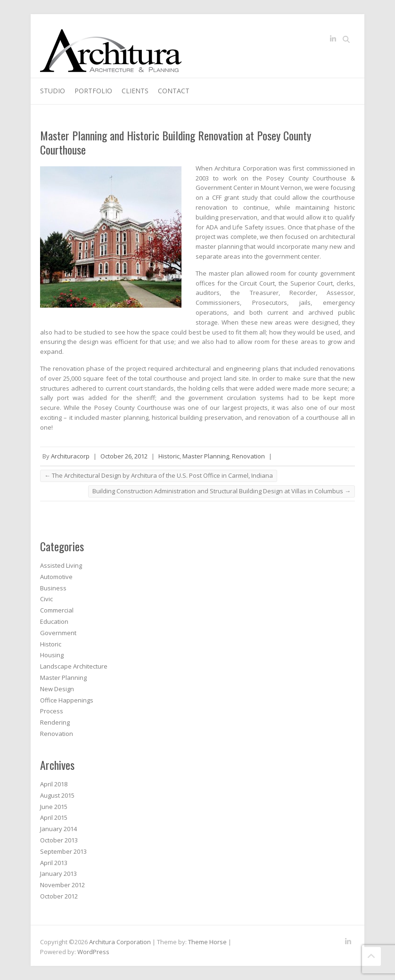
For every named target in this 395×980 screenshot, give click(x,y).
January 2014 (58, 829)
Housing (52, 655)
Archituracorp (70, 456)
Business (53, 588)
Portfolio (93, 91)
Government (58, 633)
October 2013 (59, 840)
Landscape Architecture (74, 666)
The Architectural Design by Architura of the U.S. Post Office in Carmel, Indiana (159, 475)
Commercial (57, 610)
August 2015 (57, 795)
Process (52, 711)
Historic (169, 456)
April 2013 (54, 863)
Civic (46, 599)
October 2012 (59, 896)
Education (54, 621)
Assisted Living (61, 565)
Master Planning (206, 456)
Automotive (56, 577)
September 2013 (63, 851)
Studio (53, 91)
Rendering (55, 722)
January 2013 (58, 874)
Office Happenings (67, 700)
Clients (135, 91)
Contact (174, 91)
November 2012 (62, 885)
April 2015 (54, 817)
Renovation (248, 456)
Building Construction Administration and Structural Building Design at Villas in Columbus (222, 491)
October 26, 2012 (124, 456)
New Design (57, 689)
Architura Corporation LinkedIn (333, 41)
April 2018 (54, 784)
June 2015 (54, 807)
